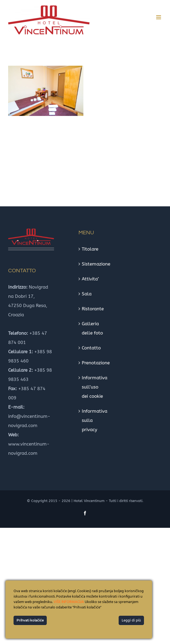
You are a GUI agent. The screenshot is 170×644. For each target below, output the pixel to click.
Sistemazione (94, 264)
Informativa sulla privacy (94, 420)
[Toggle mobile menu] (159, 17)
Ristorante (93, 309)
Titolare (90, 249)
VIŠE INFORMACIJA (69, 602)
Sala (87, 294)
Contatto (91, 348)
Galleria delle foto (92, 328)
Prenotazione (94, 363)
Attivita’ (90, 279)
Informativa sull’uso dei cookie (94, 387)
